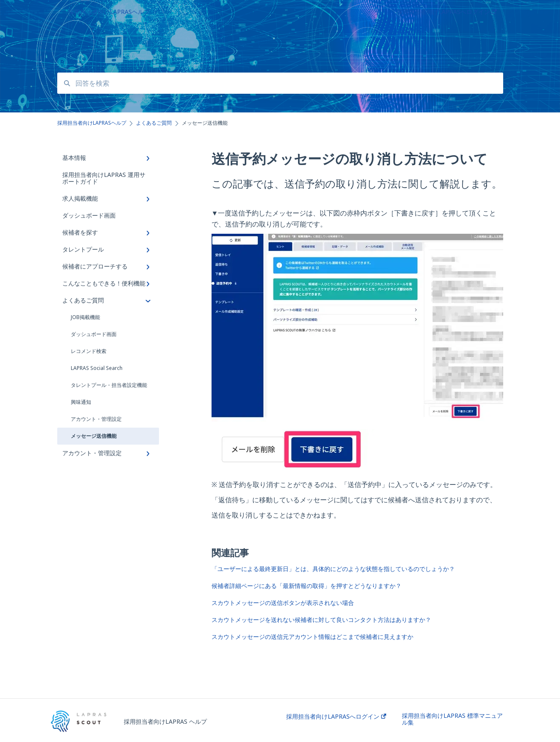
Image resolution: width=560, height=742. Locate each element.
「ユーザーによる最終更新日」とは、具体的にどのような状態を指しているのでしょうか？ (333, 569)
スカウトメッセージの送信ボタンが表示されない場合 (283, 603)
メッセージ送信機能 (94, 436)
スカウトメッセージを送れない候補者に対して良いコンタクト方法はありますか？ (321, 620)
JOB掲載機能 (85, 317)
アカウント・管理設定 (96, 419)
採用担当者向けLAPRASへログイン (336, 717)
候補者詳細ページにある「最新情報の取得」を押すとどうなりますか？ (306, 586)
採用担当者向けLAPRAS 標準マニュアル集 (452, 719)
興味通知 (81, 402)
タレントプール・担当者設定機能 (109, 385)
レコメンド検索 (89, 351)
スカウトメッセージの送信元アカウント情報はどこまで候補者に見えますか (312, 637)
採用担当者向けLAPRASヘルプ (109, 12)
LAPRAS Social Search (97, 368)
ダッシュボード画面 (94, 334)
